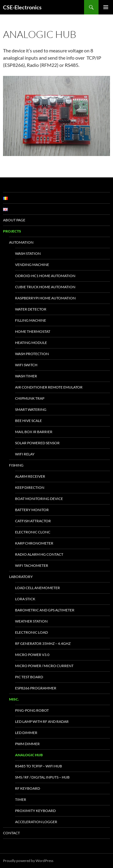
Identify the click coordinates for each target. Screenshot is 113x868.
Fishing (16, 465)
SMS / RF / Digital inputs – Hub (42, 777)
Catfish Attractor (33, 521)
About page (14, 220)
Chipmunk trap (30, 398)
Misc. (14, 699)
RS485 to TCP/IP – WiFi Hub (39, 766)
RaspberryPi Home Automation (45, 298)
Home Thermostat (33, 331)
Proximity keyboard (35, 811)
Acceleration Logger (36, 822)
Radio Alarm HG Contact (39, 554)
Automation (21, 242)
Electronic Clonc (33, 532)
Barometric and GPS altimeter (45, 610)
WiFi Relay (25, 454)
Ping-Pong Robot (32, 710)
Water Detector (31, 309)
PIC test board (29, 677)
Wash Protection (32, 354)
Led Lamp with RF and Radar (42, 721)
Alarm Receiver (30, 476)
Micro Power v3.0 (32, 655)
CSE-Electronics (22, 7)
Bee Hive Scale (28, 421)
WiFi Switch (26, 365)
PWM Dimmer (27, 744)
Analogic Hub (29, 755)
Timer (21, 799)
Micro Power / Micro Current (44, 666)
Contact (11, 833)
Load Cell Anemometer (38, 588)
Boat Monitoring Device (39, 499)
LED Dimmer (26, 733)
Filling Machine (31, 320)
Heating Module (31, 343)
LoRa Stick (25, 599)
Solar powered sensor (37, 443)
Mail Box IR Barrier (34, 432)
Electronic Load (31, 632)
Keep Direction (30, 487)
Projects (12, 231)
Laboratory (21, 577)
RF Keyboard (28, 788)
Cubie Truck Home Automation (45, 287)
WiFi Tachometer (32, 565)
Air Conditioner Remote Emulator (49, 387)
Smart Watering (31, 409)
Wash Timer (26, 376)
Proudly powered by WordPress (28, 861)
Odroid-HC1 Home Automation (45, 276)
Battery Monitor (32, 510)
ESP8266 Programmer (36, 688)
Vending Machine (32, 265)
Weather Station (31, 621)
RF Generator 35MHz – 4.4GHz (43, 643)
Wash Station (28, 253)
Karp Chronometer (34, 543)
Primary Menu (106, 7)
